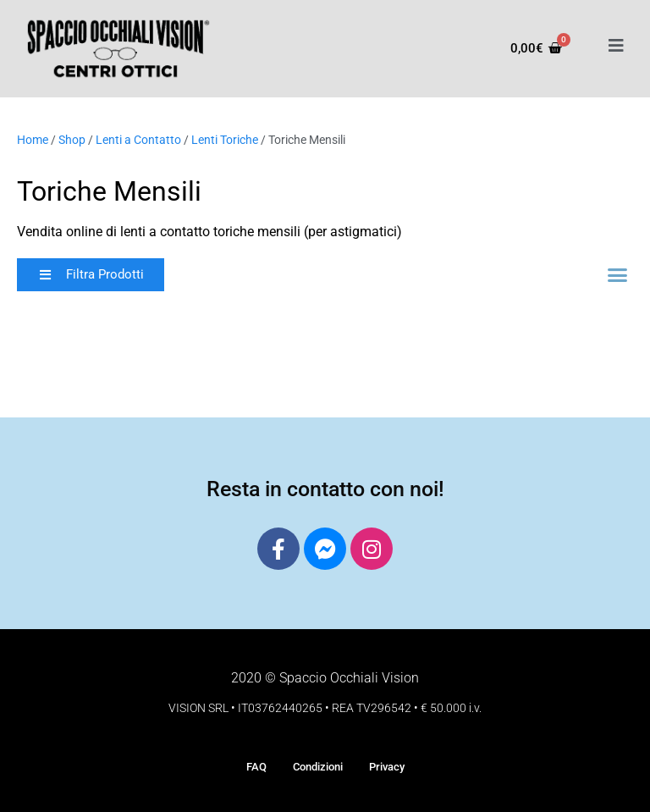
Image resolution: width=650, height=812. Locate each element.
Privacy (387, 767)
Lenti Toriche (225, 140)
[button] (91, 275)
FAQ (256, 767)
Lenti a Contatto (138, 140)
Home (33, 140)
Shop (72, 140)
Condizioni (318, 767)
